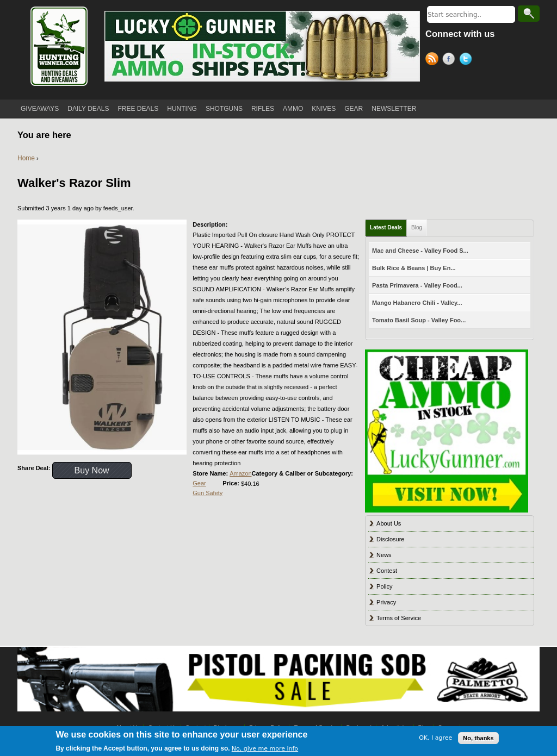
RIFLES (263, 109)
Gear (199, 483)
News (384, 555)
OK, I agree (435, 738)
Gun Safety (208, 493)
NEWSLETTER (394, 109)
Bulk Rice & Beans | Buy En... (414, 268)
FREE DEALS (138, 109)
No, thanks (478, 738)
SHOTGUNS (224, 109)
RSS (434, 60)
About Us (389, 523)
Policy (384, 586)
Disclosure (390, 539)
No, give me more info (265, 749)
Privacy (386, 602)
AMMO (293, 109)
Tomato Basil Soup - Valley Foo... (419, 320)
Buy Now (92, 470)
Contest (387, 571)
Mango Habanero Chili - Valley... (417, 303)
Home (26, 158)
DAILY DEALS (88, 109)
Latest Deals (386, 227)
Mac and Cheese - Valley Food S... (420, 251)
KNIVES (324, 109)
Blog (417, 227)
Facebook (451, 60)
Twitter (468, 60)
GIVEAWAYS (40, 109)
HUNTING (182, 109)
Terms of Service (399, 618)
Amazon (240, 473)
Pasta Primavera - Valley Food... (417, 285)
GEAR (354, 109)
